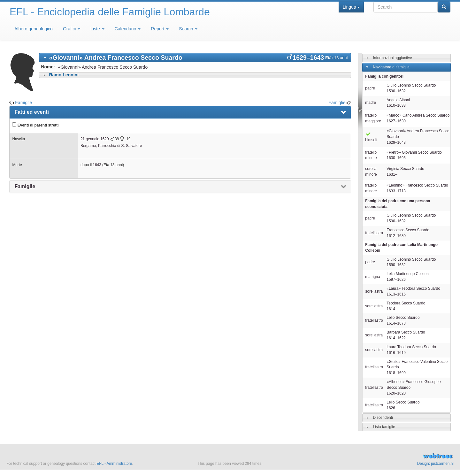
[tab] (195, 58)
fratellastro (374, 233)
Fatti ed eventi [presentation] (32, 112)
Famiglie (23, 103)
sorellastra (374, 291)
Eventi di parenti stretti (35, 125)
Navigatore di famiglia (391, 67)
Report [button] (160, 29)
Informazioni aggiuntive (392, 58)
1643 (97, 165)
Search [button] (188, 29)
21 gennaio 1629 (95, 139)
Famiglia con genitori (384, 76)
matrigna (372, 277)
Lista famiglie (384, 427)
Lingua (351, 7)
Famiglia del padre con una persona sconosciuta (398, 204)
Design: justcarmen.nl (435, 464)
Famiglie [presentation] (25, 186)
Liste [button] (97, 29)
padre (370, 88)
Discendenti (383, 418)
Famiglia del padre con (401, 248)
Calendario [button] (128, 29)
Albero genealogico (34, 29)
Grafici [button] (72, 29)
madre (371, 103)
